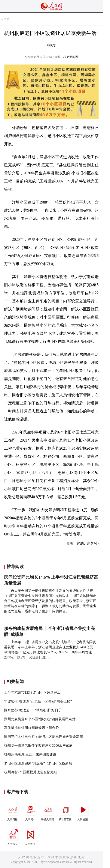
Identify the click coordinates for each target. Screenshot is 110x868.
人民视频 (83, 812)
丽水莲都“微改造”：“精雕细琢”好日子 (33, 710)
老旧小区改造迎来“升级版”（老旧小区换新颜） (40, 763)
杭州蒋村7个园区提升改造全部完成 (31, 772)
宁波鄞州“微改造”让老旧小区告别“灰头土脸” (38, 701)
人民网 (5, 19)
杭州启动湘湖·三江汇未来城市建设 (30, 754)
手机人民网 (48, 812)
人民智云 (13, 836)
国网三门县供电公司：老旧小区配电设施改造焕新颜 (43, 737)
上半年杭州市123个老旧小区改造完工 (32, 692)
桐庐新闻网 (71, 57)
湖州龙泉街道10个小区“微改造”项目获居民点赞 (40, 719)
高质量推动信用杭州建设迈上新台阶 (31, 728)
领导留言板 (65, 812)
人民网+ (30, 812)
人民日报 (13, 812)
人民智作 (30, 836)
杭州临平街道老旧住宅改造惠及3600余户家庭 (38, 745)
